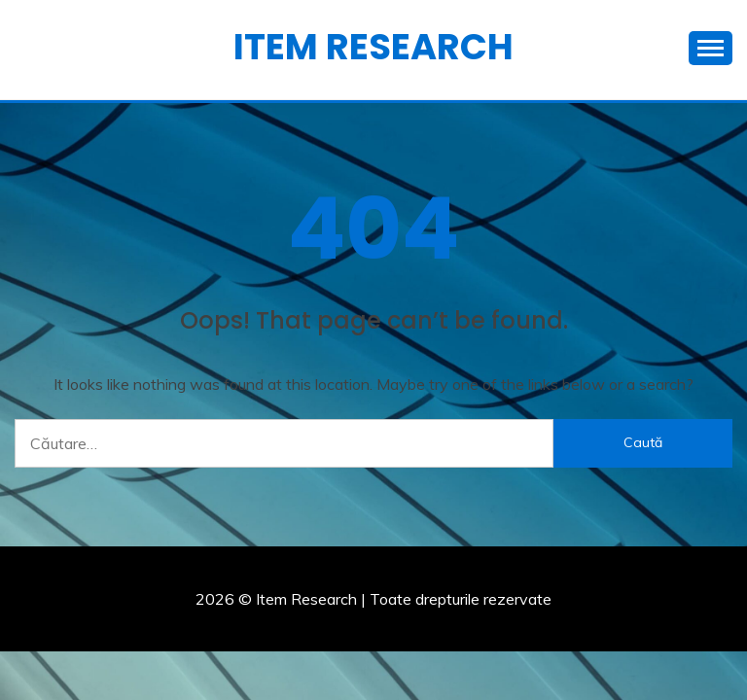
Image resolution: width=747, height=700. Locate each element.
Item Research (373, 47)
